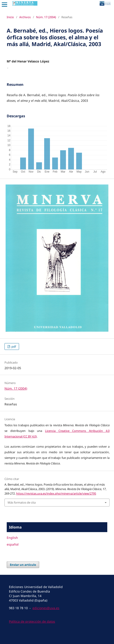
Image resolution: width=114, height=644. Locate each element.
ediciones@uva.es (46, 608)
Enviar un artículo (23, 565)
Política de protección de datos (32, 621)
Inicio (10, 17)
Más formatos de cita (22, 502)
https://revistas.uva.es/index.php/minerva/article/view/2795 (56, 493)
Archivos (25, 17)
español (13, 544)
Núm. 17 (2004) (46, 17)
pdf (13, 346)
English (12, 538)
